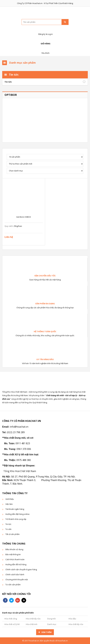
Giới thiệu (10, 499)
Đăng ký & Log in (45, 31)
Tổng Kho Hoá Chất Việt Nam (20, 471)
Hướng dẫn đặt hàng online (17, 514)
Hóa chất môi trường (32, 625)
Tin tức (8, 82)
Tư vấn (8, 529)
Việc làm (9, 504)
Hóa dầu (72, 619)
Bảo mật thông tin (13, 554)
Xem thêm (46, 632)
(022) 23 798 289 (16, 432)
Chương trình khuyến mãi (17, 579)
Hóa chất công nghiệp (11, 619)
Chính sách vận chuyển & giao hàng (21, 569)
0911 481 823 (23, 443)
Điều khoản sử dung (14, 549)
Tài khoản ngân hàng (15, 509)
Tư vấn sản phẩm (13, 585)
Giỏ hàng (45, 40)
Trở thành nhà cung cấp (16, 519)
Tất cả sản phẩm (12, 534)
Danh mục (52, 624)
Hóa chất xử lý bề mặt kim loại (12, 625)
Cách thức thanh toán (15, 559)
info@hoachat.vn (19, 427)
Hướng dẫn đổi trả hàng (16, 564)
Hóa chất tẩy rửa (33, 619)
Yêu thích (45, 50)
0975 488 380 (24, 460)
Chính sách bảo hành (15, 574)
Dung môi (51, 619)
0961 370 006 (24, 449)
